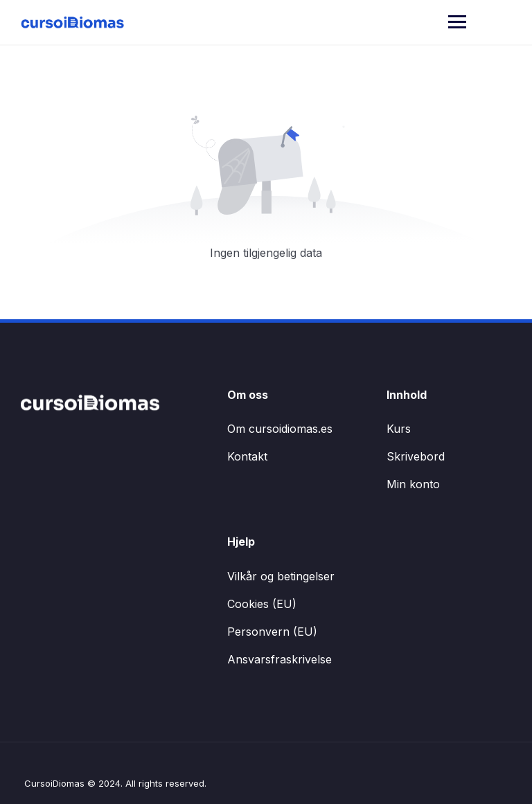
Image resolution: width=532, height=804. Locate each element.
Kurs (399, 429)
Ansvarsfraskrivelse (280, 659)
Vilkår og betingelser (281, 576)
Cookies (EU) (262, 604)
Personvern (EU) (272, 632)
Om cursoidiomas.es (280, 429)
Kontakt (247, 456)
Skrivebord (416, 456)
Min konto (413, 484)
